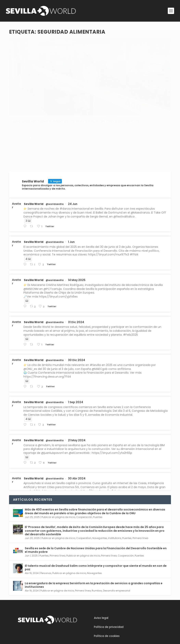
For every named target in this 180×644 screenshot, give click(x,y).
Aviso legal (101, 588)
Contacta (25, 626)
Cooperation (84, 508)
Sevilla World (34, 174)
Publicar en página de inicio (58, 487)
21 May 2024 (77, 410)
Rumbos (97, 561)
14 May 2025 (77, 250)
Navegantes (100, 508)
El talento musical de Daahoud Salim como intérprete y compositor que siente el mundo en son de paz (96, 538)
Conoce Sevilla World (32, 617)
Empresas (57, 94)
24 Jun (73, 174)
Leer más (22, 124)
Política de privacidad (109, 597)
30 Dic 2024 (77, 330)
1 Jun (71, 212)
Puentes (98, 487)
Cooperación (84, 487)
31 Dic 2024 (76, 292)
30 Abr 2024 (77, 449)
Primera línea (140, 508)
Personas (46, 543)
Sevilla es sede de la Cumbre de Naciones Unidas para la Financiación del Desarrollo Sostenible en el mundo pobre (96, 520)
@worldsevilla (55, 174)
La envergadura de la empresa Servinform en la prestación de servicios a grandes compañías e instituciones (94, 555)
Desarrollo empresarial (117, 561)
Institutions (115, 508)
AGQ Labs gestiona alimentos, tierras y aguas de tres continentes (48, 86)
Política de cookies (107, 606)
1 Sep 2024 (76, 372)
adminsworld (26, 94)
